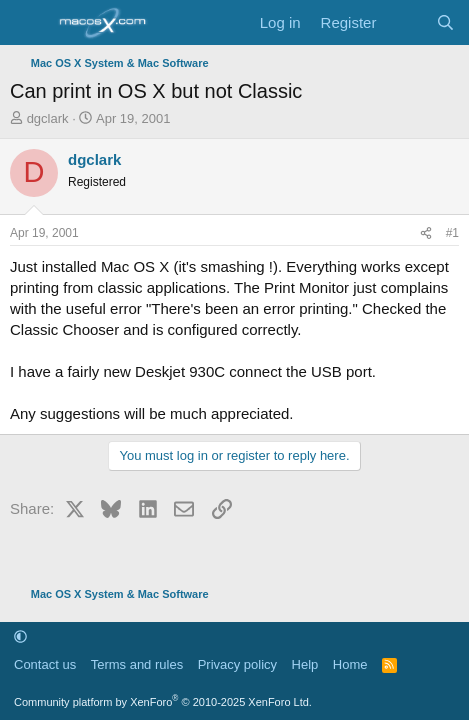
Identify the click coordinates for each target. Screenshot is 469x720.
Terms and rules (137, 664)
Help (305, 664)
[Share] (426, 233)
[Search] (445, 22)
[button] (20, 636)
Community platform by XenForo (163, 702)
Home (350, 664)
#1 (452, 233)
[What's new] (405, 22)
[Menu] (27, 23)
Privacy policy (237, 664)
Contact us (45, 664)
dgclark (48, 118)
